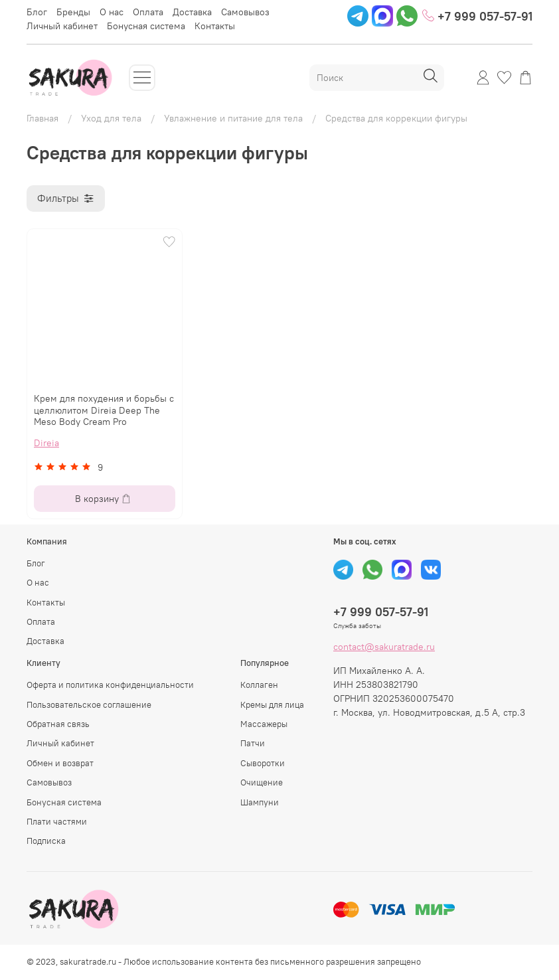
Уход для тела (111, 118)
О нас (112, 12)
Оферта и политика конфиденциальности (110, 685)
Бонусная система (146, 26)
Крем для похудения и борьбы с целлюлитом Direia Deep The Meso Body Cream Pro (104, 410)
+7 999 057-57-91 (477, 16)
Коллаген (259, 685)
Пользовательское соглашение (89, 705)
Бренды (73, 12)
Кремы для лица (272, 705)
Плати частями (57, 822)
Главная (42, 118)
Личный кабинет (62, 26)
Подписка (46, 841)
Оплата (148, 12)
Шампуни (260, 802)
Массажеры (264, 724)
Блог (37, 12)
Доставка (192, 12)
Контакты (215, 26)
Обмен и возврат (60, 763)
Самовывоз (245, 12)
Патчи (253, 743)
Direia (46, 443)
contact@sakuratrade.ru (384, 647)
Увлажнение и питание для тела (233, 118)
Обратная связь (58, 724)
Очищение (262, 782)
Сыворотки (263, 763)
